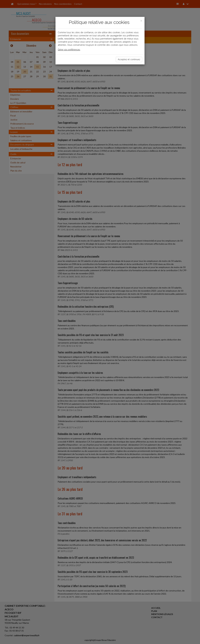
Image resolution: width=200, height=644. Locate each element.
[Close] (141, 21)
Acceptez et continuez (129, 59)
